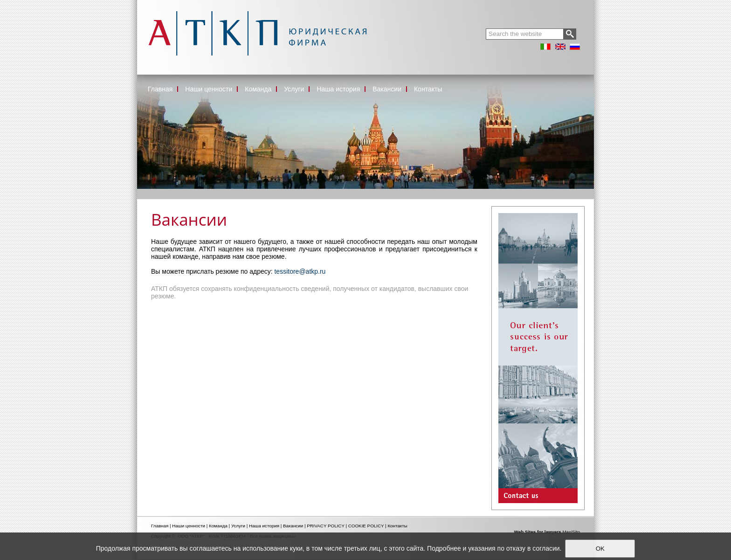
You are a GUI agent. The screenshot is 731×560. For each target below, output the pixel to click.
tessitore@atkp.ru (300, 271)
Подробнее (444, 548)
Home (145, 192)
